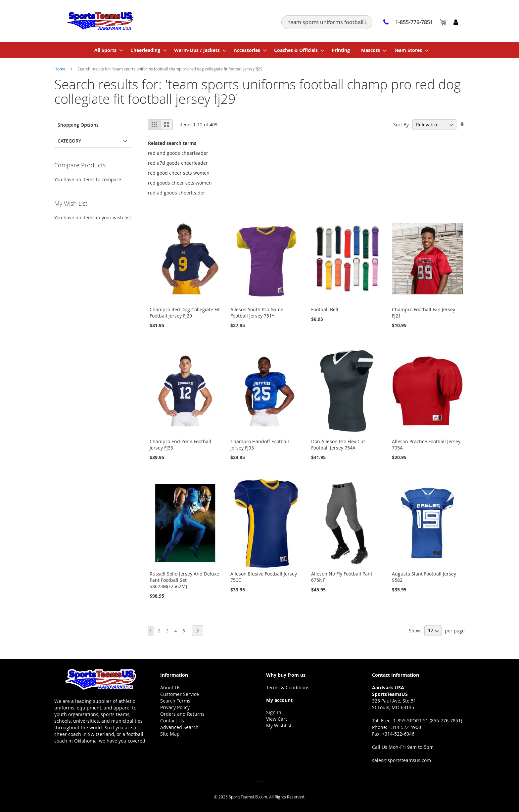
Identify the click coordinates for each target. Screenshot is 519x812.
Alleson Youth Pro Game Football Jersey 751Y (257, 313)
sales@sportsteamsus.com (401, 760)
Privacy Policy (175, 707)
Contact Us (172, 721)
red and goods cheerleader (178, 153)
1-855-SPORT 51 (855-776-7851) (428, 721)
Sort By (401, 125)
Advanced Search (179, 727)
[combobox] (327, 22)
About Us (170, 687)
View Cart (277, 719)
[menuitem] (107, 50)
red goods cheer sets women (180, 183)
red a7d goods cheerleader (178, 163)
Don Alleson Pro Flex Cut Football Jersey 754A (338, 445)
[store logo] (100, 21)
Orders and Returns (182, 714)
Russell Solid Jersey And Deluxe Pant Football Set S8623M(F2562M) (184, 580)
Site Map (170, 734)
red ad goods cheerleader (177, 193)
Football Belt (325, 309)
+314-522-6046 (398, 734)
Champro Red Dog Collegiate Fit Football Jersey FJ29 (185, 313)
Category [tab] (69, 141)
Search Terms (175, 701)
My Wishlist (279, 726)
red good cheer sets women (179, 173)
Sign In (274, 712)
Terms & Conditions (288, 687)
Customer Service (180, 694)
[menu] (259, 50)
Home (60, 69)
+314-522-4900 (405, 727)
